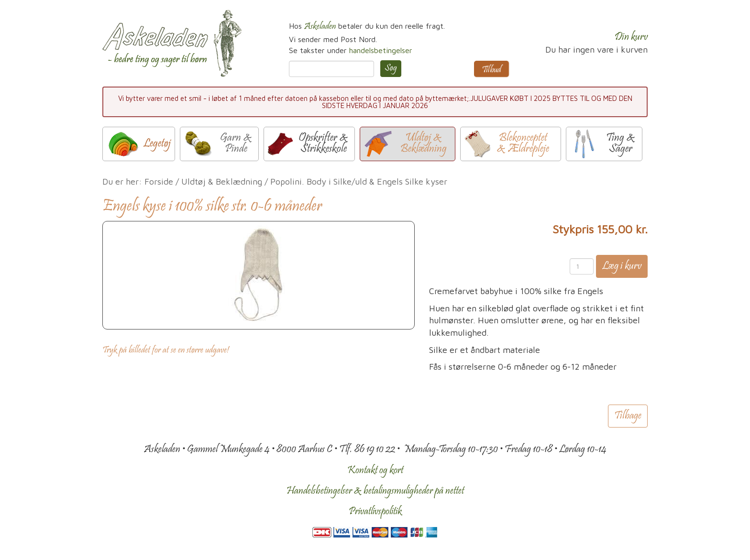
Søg (391, 68)
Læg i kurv (622, 266)
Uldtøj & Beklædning (222, 181)
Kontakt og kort (375, 471)
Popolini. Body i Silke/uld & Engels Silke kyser (359, 181)
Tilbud (491, 70)
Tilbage (628, 416)
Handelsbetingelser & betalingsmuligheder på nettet (375, 491)
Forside (159, 181)
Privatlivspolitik (375, 512)
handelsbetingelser (381, 50)
